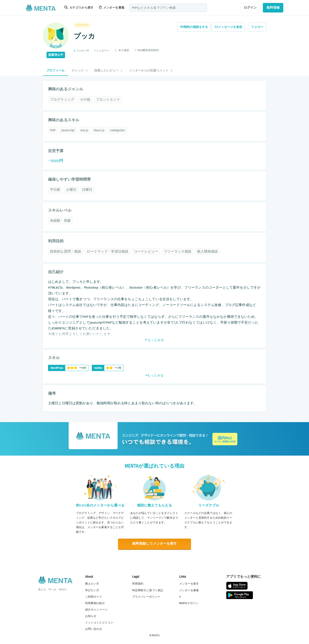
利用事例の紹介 (95, 603)
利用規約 (138, 583)
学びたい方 (92, 590)
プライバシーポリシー (146, 597)
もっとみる (154, 340)
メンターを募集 (112, 7)
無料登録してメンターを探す (154, 544)
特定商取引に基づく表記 (148, 590)
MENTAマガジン (189, 603)
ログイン (250, 8)
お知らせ (91, 616)
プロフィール (55, 70)
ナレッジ (79, 70)
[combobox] (168, 8)
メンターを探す (189, 583)
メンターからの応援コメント (151, 70)
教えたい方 (92, 583)
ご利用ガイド (94, 597)
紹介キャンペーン (96, 609)
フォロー (257, 27)
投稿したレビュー (108, 70)
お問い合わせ (94, 629)
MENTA (156, 635)
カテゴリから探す (79, 7)
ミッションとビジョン (99, 622)
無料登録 (273, 8)
